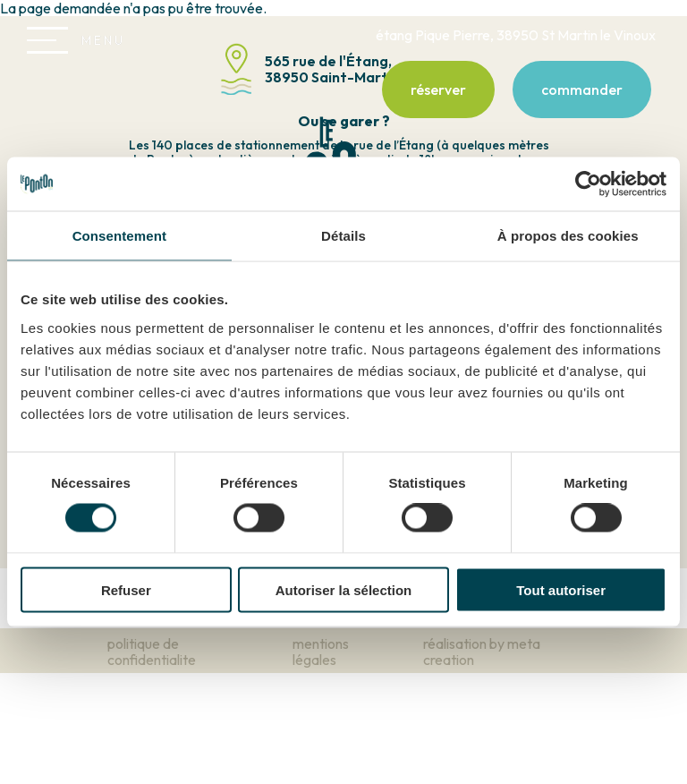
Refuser (126, 589)
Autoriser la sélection (344, 589)
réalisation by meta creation (482, 652)
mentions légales (321, 652)
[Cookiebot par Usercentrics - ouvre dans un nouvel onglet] (588, 184)
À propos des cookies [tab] (568, 236)
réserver (438, 89)
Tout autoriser (561, 589)
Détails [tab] (343, 236)
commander (582, 89)
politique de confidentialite (152, 652)
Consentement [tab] (119, 236)
